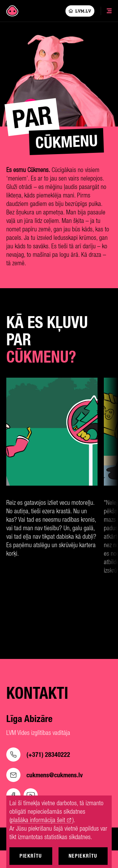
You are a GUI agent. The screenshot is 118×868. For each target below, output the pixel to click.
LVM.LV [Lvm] (80, 11)
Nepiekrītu (83, 856)
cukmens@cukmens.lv (45, 775)
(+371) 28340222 (38, 755)
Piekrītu (31, 856)
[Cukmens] (12, 11)
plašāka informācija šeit (38, 820)
